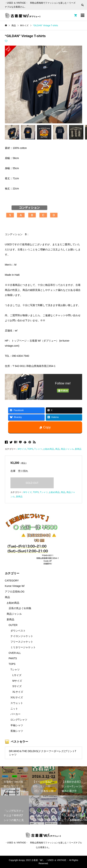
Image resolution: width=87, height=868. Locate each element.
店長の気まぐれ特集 (20, 608)
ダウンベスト (18, 631)
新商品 (78, 449)
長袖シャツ (17, 731)
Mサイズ (22, 449)
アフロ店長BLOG (15, 592)
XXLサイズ (17, 697)
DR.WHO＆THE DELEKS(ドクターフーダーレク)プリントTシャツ (43, 753)
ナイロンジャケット (22, 636)
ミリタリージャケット (23, 647)
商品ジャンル (67, 449)
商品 (57, 449)
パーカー (15, 714)
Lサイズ (17, 675)
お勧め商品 (49, 449)
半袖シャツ (17, 725)
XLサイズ (18, 692)
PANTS (13, 658)
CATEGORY (12, 581)
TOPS (30, 449)
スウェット (17, 703)
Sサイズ (17, 686)
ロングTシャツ (19, 720)
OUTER (13, 625)
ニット (14, 709)
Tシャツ (38, 449)
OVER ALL (15, 653)
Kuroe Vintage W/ (15, 586)
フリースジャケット (22, 642)
